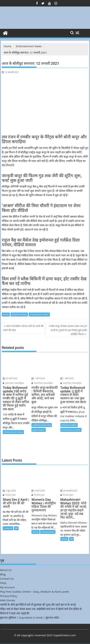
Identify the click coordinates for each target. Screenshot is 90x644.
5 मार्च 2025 (38, 491)
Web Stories (7, 600)
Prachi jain (9, 495)
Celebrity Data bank (42, 425)
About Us (6, 570)
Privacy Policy (8, 596)
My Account (7, 587)
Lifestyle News (48, 532)
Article (6, 314)
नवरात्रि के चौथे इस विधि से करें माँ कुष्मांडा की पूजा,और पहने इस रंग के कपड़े (38, 605)
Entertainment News (39, 314)
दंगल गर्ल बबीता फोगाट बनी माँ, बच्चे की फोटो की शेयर (23, 328)
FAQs (3, 583)
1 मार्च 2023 (38, 378)
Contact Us (7, 579)
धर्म (16, 528)
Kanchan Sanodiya (13, 383)
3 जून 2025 (9, 491)
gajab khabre (39, 430)
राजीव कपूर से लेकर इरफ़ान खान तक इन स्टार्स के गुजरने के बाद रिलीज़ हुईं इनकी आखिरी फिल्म (68, 330)
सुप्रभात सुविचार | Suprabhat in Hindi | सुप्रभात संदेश (30, 618)
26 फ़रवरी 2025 (69, 491)
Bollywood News (19, 314)
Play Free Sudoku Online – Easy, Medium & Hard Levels (35, 592)
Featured (8, 528)
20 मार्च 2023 (10, 378)
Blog (3, 574)
